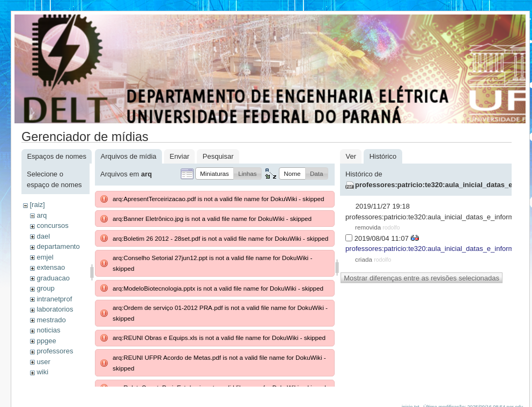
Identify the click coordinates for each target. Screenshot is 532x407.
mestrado (51, 320)
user (43, 362)
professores (55, 351)
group (45, 288)
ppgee (46, 341)
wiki (42, 372)
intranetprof (54, 299)
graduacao (53, 278)
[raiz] (37, 205)
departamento (58, 246)
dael (43, 236)
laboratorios (55, 309)
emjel (45, 257)
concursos (52, 225)
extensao (51, 267)
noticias (48, 330)
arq (42, 215)
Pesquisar (218, 156)
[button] (215, 173)
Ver (351, 156)
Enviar (179, 156)
